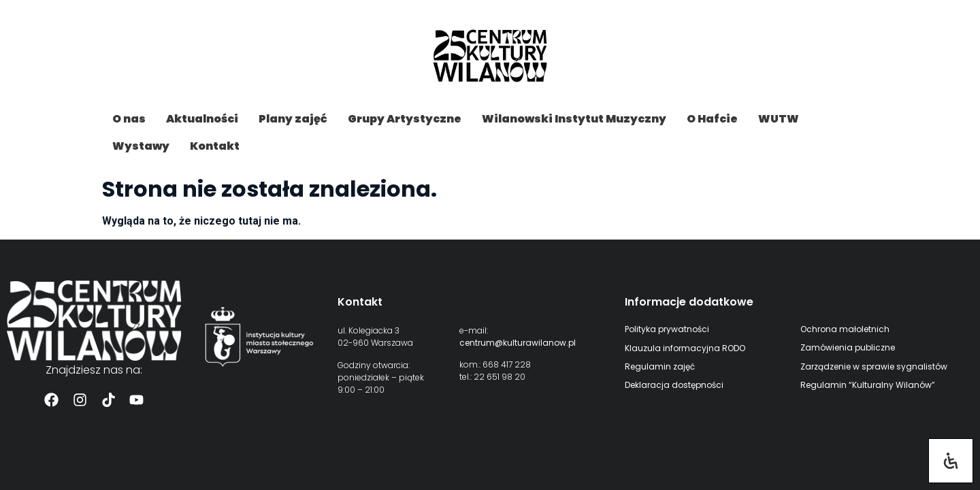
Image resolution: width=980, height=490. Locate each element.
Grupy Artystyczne (405, 119)
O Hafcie (712, 119)
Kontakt (215, 146)
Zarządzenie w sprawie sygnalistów (874, 366)
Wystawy (141, 146)
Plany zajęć (293, 119)
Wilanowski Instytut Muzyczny (574, 119)
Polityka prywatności (667, 329)
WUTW (779, 119)
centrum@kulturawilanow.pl (518, 343)
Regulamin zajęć (660, 366)
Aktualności (202, 119)
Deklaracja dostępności (674, 385)
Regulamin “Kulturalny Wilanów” (868, 385)
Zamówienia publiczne (848, 347)
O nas (129, 119)
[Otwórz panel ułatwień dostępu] (951, 461)
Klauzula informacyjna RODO (685, 348)
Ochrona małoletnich (845, 329)
